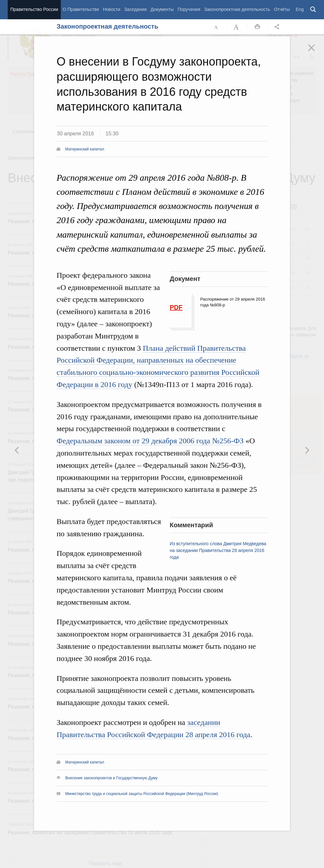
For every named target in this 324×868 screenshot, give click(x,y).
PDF (176, 307)
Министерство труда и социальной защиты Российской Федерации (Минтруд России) (142, 794)
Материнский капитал (85, 149)
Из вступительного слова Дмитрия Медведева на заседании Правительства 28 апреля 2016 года (218, 550)
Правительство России (34, 9)
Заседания (135, 9)
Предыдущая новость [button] (307, 450)
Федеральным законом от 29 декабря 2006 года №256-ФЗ (150, 441)
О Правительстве (81, 9)
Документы (162, 9)
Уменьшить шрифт (216, 27)
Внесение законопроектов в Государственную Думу (111, 778)
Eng (300, 9)
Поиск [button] (313, 10)
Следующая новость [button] (17, 450)
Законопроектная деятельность (237, 9)
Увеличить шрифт (237, 27)
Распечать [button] (257, 27)
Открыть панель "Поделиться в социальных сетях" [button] (278, 27)
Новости (112, 9)
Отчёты (282, 9)
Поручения (189, 9)
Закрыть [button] (316, 52)
